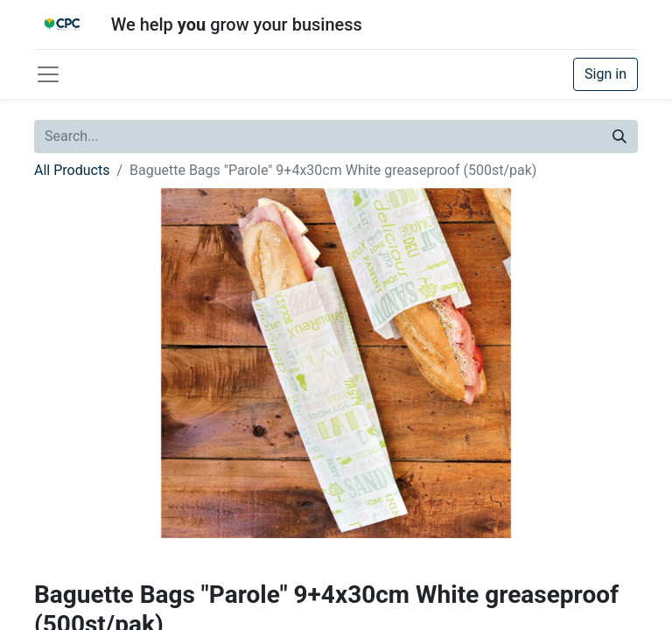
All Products (72, 170)
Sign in (605, 74)
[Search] (619, 136)
